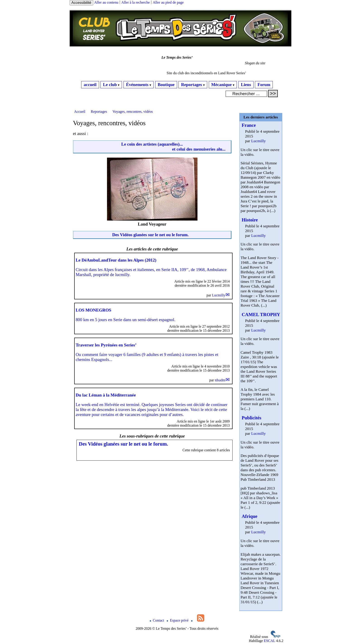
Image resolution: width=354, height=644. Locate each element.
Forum (264, 85)
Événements (139, 85)
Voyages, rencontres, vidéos (133, 112)
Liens (246, 85)
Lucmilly (219, 295)
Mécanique (223, 85)
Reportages (193, 85)
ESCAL (269, 641)
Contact (157, 620)
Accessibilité (81, 3)
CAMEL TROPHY (261, 314)
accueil (90, 85)
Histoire (250, 220)
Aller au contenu (106, 2)
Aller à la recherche (135, 2)
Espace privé (178, 620)
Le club (111, 85)
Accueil (80, 112)
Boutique (166, 85)
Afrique (250, 516)
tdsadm (220, 380)
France (249, 125)
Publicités (252, 418)
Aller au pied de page (168, 2)
